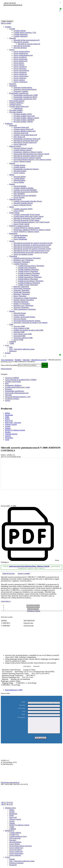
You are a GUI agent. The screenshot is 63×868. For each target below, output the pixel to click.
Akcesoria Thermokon (21, 307)
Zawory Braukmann (20, 239)
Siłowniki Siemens (20, 171)
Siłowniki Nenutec (20, 313)
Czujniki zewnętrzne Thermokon (29, 273)
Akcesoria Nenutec (20, 319)
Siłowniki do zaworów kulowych (29, 44)
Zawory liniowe (19, 65)
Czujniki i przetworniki (13, 382)
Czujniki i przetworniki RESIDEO (25, 190)
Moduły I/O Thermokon (22, 304)
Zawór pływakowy (16, 853)
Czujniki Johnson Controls (22, 150)
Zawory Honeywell (20, 144)
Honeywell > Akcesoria (13, 423)
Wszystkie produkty (16, 110)
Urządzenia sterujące (12, 399)
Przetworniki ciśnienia (17, 101)
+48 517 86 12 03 (7, 807)
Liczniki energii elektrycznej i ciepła (17, 387)
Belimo (12, 175)
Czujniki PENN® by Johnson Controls (27, 228)
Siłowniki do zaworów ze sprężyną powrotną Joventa (31, 251)
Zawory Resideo (19, 197)
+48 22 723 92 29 (9, 3)
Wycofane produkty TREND (23, 122)
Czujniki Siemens (19, 165)
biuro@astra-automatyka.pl (13, 5)
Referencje (13, 351)
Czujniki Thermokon (20, 264)
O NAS (8, 860)
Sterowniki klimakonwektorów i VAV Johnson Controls (32, 160)
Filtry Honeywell (19, 137)
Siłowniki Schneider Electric (23, 203)
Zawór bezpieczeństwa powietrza (20, 849)
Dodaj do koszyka (9, 573)
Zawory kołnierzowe (20, 61)
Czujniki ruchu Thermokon (27, 268)
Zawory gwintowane (20, 59)
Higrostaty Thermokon (21, 287)
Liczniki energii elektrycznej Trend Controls (28, 216)
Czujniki (12, 29)
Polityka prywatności (16, 866)
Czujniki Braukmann (21, 235)
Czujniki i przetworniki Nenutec (24, 317)
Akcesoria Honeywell (21, 133)
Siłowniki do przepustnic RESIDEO (26, 192)
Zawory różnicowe (20, 78)
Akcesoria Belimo (20, 177)
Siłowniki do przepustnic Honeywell (26, 141)
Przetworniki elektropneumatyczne (17, 393)
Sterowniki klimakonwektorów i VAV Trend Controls (31, 222)
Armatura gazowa (15, 105)
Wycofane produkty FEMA (23, 114)
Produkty (8, 27)
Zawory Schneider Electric (22, 205)
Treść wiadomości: (22, 717)
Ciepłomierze (18, 108)
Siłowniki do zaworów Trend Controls (26, 220)
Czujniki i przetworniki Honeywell (25, 135)
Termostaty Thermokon (21, 290)
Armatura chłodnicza (16, 103)
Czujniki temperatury (21, 34)
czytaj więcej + (6, 601)
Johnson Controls (15, 146)
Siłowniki (13, 38)
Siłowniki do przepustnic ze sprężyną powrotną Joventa (32, 245)
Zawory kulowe (19, 63)
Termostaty (13, 86)
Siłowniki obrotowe (20, 48)
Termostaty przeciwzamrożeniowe (25, 89)
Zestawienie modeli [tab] (33, 607)
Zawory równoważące (21, 76)
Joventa (12, 241)
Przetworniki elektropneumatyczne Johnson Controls (31, 154)
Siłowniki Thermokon (21, 302)
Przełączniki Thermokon (22, 292)
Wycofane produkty (16, 112)
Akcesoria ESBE (19, 326)
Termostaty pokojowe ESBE (23, 338)
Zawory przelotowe (20, 72)
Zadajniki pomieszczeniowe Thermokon (27, 258)
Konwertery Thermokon (22, 262)
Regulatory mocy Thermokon (23, 260)
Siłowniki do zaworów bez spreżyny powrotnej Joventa (32, 249)
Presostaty (13, 84)
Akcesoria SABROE (12, 378)
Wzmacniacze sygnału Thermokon (25, 298)
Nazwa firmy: (22, 705)
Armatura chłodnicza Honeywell (24, 131)
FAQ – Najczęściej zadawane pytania (22, 349)
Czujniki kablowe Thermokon (28, 279)
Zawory (12, 50)
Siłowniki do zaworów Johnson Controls (27, 158)
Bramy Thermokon (20, 296)
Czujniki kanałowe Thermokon (28, 275)
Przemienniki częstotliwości (19, 93)
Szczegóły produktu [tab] (33, 605)
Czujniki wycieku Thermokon (28, 285)
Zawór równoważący (16, 857)
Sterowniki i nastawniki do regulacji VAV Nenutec (30, 323)
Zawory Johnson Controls (22, 161)
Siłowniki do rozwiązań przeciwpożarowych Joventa (31, 247)
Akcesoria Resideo (20, 186)
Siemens (12, 163)
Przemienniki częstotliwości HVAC (25, 97)
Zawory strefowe (19, 80)
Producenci (9, 123)
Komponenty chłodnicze (13, 385)
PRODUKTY (10, 834)
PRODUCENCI (10, 811)
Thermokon (13, 256)
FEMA (12, 207)
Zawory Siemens (19, 173)
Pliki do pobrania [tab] (33, 609)
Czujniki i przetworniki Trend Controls (27, 214)
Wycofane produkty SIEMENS (24, 120)
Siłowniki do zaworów (21, 42)
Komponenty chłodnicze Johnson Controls (28, 152)
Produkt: (23, 702)
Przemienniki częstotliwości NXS (25, 99)
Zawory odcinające (20, 69)
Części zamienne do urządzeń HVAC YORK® (21, 380)
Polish (57, 3)
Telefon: (24, 714)
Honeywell (13, 125)
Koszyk (60, 10)
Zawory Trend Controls (21, 224)
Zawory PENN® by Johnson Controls (26, 232)
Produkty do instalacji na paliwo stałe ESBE (28, 330)
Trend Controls (14, 213)
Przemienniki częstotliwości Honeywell (27, 139)
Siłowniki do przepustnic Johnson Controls (28, 156)
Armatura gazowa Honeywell (23, 129)
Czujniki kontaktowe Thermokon (29, 283)
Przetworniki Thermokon (22, 288)
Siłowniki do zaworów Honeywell (25, 142)
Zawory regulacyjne (20, 74)
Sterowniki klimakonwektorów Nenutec (27, 321)
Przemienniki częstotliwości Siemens (26, 169)
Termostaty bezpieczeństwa (23, 87)
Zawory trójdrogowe (20, 82)
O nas (7, 345)
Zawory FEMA (19, 211)
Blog (11, 347)
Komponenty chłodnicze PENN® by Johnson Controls (32, 230)
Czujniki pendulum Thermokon (28, 269)
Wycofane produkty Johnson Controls (26, 118)
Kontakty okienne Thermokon (24, 300)
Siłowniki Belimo (19, 180)
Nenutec (12, 311)
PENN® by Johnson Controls (19, 226)
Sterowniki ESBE (19, 336)
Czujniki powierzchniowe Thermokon (30, 281)
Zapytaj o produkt (24, 573)
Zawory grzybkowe (20, 57)
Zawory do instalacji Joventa (23, 254)
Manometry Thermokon (22, 294)
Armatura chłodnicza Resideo (23, 188)
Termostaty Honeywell (21, 127)
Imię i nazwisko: (22, 708)
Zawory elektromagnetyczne (23, 55)
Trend (7, 440)
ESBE (11, 324)
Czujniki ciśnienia (20, 31)
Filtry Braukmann (19, 237)
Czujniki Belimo (19, 178)
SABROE (13, 342)
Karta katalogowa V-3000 (14, 690)
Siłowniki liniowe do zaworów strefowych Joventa (31, 252)
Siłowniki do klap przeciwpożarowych (26, 40)
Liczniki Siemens (19, 167)
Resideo (12, 184)
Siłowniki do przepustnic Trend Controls (27, 218)
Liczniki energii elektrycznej (19, 106)
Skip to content (6, 23)
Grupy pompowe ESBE (21, 328)
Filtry (7, 383)
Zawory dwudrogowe (21, 53)
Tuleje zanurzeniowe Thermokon (25, 309)
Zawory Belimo (19, 182)
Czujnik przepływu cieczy (18, 840)
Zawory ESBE (18, 340)
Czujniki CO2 (14, 838)
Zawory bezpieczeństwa (22, 51)
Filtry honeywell (15, 841)
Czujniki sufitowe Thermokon (28, 271)
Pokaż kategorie (6, 369)
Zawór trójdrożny (15, 858)
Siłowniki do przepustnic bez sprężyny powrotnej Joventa (33, 243)
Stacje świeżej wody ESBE (23, 334)
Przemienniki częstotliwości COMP (26, 95)
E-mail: (24, 711)
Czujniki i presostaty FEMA (23, 209)
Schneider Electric (15, 199)
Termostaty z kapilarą (21, 91)
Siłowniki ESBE (19, 332)
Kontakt (8, 353)
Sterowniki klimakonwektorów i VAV (18, 397)
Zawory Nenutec (19, 315)
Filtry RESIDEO (19, 194)
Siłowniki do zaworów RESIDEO (25, 196)
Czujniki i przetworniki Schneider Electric (28, 201)
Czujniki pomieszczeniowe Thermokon (31, 266)
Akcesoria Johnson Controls (23, 148)
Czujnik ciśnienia (15, 836)
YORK (12, 343)
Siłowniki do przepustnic (22, 46)
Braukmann (13, 233)
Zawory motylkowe (20, 67)
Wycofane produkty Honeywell (24, 116)
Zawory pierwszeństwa (21, 70)
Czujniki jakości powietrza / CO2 (25, 32)
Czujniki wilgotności (21, 36)
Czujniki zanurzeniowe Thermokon (30, 277)
